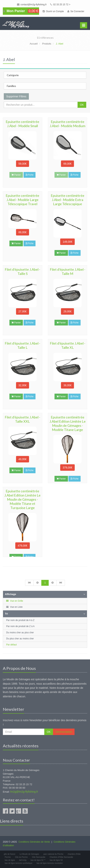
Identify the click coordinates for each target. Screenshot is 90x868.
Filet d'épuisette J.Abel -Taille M (68, 271)
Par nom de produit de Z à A (20, 626)
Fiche (30, 175)
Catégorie (13, 75)
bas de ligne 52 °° (38, 860)
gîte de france (10, 854)
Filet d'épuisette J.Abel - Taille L (22, 345)
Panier (16, 243)
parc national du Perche (53, 854)
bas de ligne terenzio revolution (50, 863)
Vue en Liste (14, 607)
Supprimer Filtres (16, 96)
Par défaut (11, 645)
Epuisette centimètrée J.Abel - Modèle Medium (67, 124)
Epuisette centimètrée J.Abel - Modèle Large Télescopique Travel (22, 200)
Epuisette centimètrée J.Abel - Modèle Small (22, 124)
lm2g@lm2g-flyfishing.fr (24, 792)
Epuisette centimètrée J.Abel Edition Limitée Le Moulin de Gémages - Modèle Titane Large (68, 423)
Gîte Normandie (39, 857)
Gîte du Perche (21, 857)
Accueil (34, 44)
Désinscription (64, 732)
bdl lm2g (23, 860)
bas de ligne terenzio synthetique (18, 863)
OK (82, 105)
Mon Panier (21, 11)
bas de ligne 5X (56, 860)
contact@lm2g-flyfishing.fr (32, 5)
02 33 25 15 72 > (60, 5)
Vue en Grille (14, 601)
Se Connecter (76, 11)
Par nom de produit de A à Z (20, 620)
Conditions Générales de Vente (34, 842)
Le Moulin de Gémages (29, 854)
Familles (11, 86)
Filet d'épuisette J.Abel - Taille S (22, 271)
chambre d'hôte (74, 854)
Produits (47, 44)
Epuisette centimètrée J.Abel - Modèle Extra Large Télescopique (68, 200)
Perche (8, 857)
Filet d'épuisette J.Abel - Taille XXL (22, 419)
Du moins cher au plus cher (20, 633)
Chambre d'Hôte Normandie (61, 857)
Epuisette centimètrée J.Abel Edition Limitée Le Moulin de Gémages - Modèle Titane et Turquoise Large (22, 499)
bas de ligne (10, 860)
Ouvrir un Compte (53, 11)
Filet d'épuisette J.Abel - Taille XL (68, 345)
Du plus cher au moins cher (20, 639)
